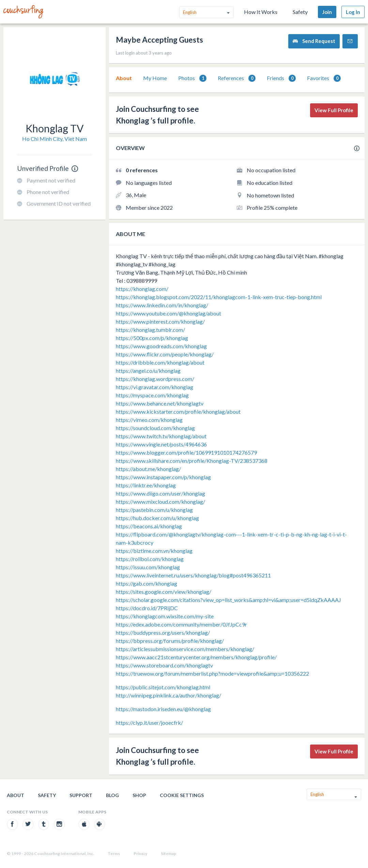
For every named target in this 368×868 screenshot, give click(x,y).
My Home (155, 78)
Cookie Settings (182, 795)
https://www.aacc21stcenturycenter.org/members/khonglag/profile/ (196, 657)
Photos (192, 78)
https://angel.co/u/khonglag (148, 371)
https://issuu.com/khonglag (148, 567)
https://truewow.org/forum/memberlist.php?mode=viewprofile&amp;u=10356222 (212, 673)
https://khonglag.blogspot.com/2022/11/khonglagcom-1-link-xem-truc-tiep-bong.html (219, 297)
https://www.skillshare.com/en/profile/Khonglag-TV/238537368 (192, 461)
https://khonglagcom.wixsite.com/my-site (165, 616)
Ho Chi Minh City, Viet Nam (55, 139)
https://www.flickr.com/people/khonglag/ (165, 354)
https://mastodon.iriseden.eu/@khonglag (163, 709)
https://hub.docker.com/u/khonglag (157, 518)
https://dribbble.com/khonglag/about (160, 362)
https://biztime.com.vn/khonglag (154, 551)
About (124, 78)
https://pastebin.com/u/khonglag (154, 510)
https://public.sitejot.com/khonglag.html (163, 687)
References (237, 78)
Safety (300, 12)
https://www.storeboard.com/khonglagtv (164, 665)
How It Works (261, 12)
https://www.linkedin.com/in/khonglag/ (162, 305)
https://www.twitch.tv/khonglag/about (161, 436)
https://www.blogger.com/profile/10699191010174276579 (186, 452)
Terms (114, 854)
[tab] (124, 78)
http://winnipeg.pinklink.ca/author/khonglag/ (168, 695)
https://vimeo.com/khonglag (149, 420)
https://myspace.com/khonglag (152, 395)
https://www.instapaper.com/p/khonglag (163, 477)
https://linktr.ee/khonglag (146, 485)
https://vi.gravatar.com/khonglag (155, 387)
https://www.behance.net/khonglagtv (160, 403)
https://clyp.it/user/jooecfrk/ (149, 723)
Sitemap (168, 854)
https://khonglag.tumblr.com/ (150, 330)
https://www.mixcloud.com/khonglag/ (160, 502)
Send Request (314, 41)
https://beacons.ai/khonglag (149, 526)
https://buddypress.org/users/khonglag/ (163, 632)
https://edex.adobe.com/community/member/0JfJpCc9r (181, 624)
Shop (139, 795)
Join (327, 12)
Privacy (140, 854)
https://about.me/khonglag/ (148, 469)
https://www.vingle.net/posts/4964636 (161, 444)
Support (81, 795)
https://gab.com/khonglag (147, 583)
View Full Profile (334, 110)
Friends (281, 78)
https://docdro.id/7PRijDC (147, 608)
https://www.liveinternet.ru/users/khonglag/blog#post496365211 (193, 575)
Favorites (324, 78)
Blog (112, 795)
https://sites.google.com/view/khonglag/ (164, 592)
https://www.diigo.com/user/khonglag (160, 493)
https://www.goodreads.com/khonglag (161, 346)
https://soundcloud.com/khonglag (155, 428)
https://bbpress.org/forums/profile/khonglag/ (170, 641)
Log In (353, 12)
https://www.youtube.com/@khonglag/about (168, 313)
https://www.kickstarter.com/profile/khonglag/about (178, 411)
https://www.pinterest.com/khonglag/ (160, 321)
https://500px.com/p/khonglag (152, 338)
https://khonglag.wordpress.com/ (155, 379)
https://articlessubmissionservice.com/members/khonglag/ (185, 649)
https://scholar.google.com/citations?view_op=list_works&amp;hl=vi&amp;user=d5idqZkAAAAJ (228, 600)
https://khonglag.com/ (142, 289)
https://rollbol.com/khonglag (150, 559)
